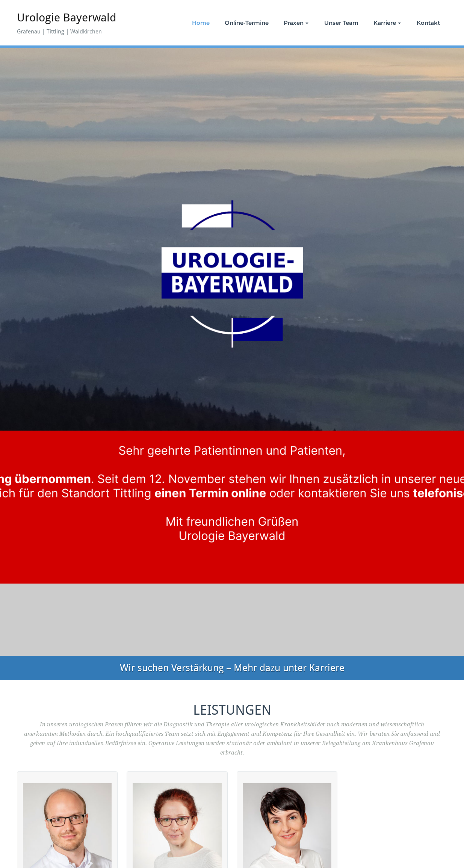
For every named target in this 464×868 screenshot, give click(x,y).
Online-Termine (247, 23)
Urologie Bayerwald (67, 17)
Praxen (296, 23)
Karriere (387, 23)
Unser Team (341, 23)
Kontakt (428, 23)
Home (201, 23)
